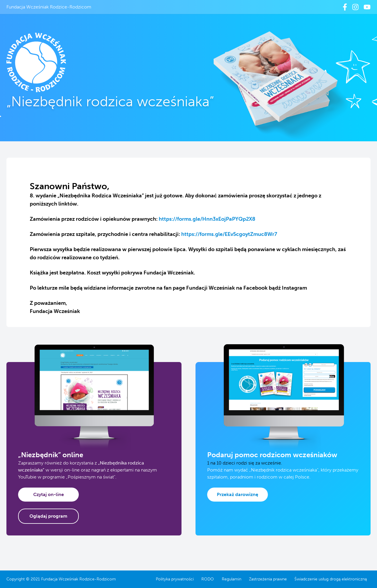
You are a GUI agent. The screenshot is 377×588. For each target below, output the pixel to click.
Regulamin (232, 579)
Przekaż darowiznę (238, 494)
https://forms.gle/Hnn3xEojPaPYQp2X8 (207, 219)
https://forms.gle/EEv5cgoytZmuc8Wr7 (229, 234)
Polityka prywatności (175, 579)
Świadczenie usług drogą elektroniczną (331, 579)
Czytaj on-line (49, 494)
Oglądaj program (48, 516)
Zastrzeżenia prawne (268, 579)
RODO (208, 579)
